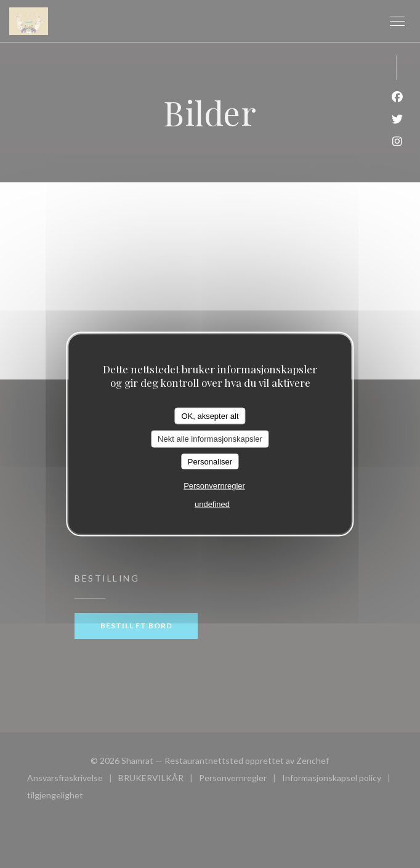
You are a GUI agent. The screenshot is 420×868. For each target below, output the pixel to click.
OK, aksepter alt (210, 416)
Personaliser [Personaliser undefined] (210, 461)
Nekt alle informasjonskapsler (210, 439)
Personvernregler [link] (214, 486)
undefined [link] (212, 504)
